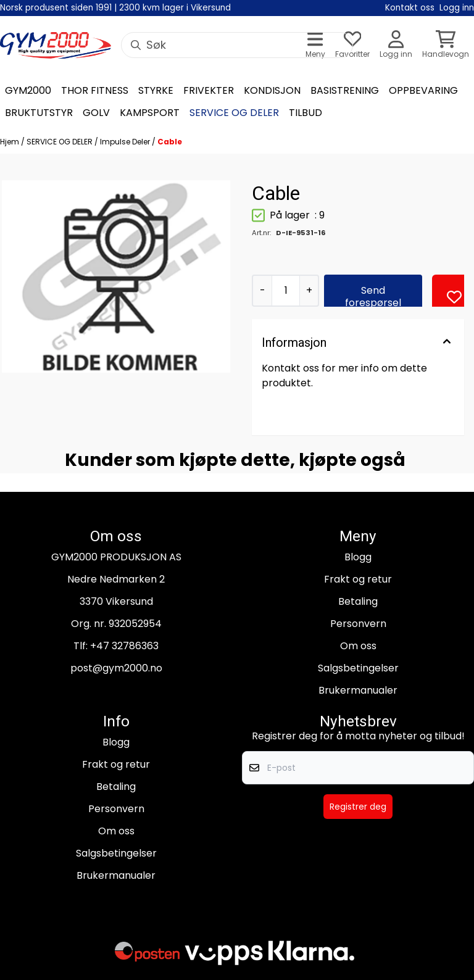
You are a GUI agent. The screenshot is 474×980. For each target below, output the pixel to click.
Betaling (358, 601)
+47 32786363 (124, 646)
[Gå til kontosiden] (396, 45)
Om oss (358, 646)
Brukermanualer (358, 690)
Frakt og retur (358, 579)
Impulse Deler (126, 142)
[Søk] (237, 45)
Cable (170, 142)
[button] (454, 297)
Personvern (358, 624)
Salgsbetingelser (358, 668)
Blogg (358, 557)
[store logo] (56, 46)
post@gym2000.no (116, 668)
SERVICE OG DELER (60, 142)
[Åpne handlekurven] (446, 45)
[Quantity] (285, 291)
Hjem (10, 142)
